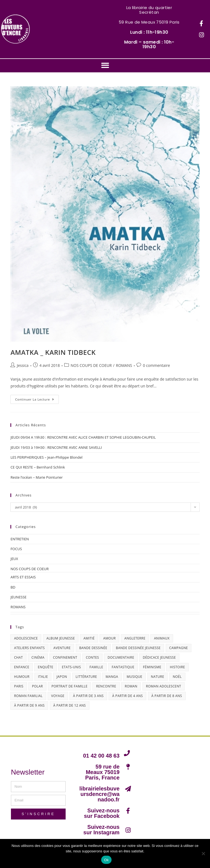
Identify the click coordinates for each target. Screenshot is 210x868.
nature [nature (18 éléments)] (157, 677)
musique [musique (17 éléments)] (134, 677)
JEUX (14, 559)
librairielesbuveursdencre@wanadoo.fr (99, 794)
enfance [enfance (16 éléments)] (22, 667)
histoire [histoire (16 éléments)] (177, 667)
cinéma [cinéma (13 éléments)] (38, 657)
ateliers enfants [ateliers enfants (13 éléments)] (29, 648)
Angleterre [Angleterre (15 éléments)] (135, 638)
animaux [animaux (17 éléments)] (162, 638)
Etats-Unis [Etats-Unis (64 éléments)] (71, 667)
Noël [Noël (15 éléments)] (177, 677)
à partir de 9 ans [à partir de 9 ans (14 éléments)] (29, 705)
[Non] (203, 853)
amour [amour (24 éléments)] (109, 638)
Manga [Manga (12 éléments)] (112, 677)
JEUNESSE (18, 597)
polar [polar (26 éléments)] (37, 686)
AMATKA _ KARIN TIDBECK (53, 352)
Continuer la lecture (37, 398)
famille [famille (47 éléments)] (96, 667)
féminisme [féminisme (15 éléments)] (152, 667)
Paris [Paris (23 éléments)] (19, 686)
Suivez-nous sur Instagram (101, 830)
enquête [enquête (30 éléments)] (46, 667)
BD (13, 587)
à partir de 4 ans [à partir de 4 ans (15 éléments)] (127, 696)
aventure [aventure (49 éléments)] (62, 648)
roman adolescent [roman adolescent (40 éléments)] (164, 686)
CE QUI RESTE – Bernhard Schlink (38, 467)
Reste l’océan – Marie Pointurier (37, 477)
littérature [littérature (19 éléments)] (86, 677)
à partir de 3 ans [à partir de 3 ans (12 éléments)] (88, 696)
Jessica (23, 365)
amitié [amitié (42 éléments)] (89, 638)
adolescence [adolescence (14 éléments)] (26, 638)
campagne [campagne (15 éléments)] (179, 648)
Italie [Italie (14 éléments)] (43, 677)
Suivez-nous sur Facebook (102, 813)
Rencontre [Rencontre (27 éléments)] (106, 686)
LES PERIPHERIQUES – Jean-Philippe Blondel (46, 457)
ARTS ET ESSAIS (23, 577)
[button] (105, 65)
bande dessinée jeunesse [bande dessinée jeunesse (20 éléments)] (138, 648)
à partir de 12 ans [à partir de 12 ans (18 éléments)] (70, 705)
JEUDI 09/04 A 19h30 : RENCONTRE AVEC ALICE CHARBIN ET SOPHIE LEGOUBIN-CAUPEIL (83, 437)
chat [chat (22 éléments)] (18, 657)
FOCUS (16, 549)
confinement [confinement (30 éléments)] (65, 657)
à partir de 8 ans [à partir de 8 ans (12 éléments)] (167, 696)
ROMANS (124, 365)
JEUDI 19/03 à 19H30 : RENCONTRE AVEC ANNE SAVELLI (56, 447)
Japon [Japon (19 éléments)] (62, 677)
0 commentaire (156, 365)
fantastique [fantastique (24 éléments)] (123, 667)
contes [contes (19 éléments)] (92, 657)
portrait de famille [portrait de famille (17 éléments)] (69, 686)
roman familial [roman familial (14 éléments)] (28, 696)
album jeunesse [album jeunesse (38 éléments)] (61, 638)
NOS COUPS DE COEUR (91, 365)
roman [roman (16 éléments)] (131, 686)
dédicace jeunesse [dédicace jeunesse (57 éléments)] (159, 657)
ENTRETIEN (20, 539)
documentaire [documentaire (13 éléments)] (121, 657)
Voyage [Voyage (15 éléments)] (58, 696)
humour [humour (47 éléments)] (22, 677)
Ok (106, 860)
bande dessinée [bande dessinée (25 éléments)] (93, 648)
